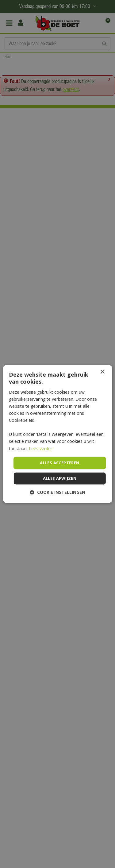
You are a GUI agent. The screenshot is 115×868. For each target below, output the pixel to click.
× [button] (102, 372)
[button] (57, 492)
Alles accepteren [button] (59, 463)
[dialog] (57, 434)
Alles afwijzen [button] (60, 479)
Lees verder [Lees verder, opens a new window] (40, 448)
